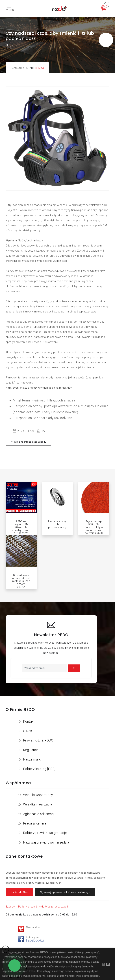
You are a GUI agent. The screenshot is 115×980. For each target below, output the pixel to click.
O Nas (28, 731)
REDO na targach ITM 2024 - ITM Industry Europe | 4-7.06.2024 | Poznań (21, 529)
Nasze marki (32, 759)
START (31, 68)
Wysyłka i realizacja (38, 804)
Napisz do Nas (19, 892)
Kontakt (29, 721)
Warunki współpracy (38, 795)
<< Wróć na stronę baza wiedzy (29, 442)
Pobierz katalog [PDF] (39, 769)
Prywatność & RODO (38, 740)
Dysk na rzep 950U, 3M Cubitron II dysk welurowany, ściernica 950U (94, 527)
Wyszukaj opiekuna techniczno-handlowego (65, 892)
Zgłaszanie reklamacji (39, 814)
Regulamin (31, 750)
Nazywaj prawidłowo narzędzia (46, 842)
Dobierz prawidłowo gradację (45, 833)
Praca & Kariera (35, 823)
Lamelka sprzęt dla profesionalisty (57, 524)
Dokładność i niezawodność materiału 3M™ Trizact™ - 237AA (21, 581)
